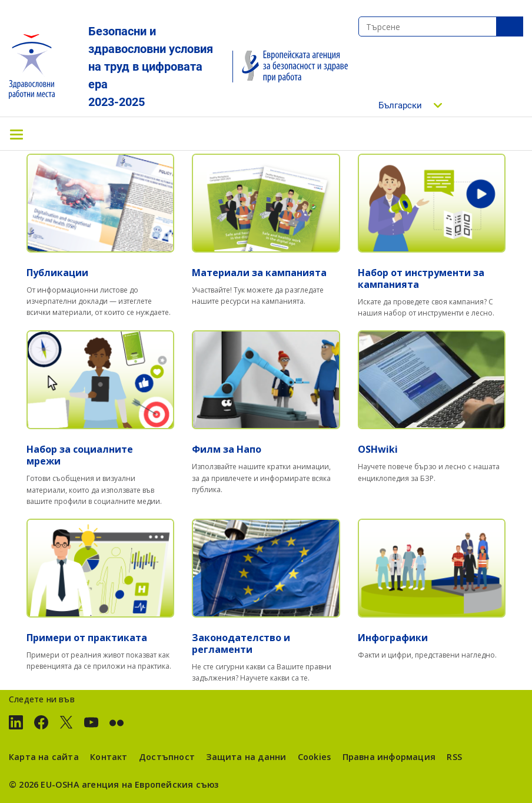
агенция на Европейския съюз (150, 784)
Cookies (314, 757)
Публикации (57, 273)
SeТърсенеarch (510, 26)
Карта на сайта (44, 757)
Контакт (109, 757)
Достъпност (167, 757)
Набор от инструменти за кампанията (421, 278)
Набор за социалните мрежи (80, 455)
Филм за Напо (227, 449)
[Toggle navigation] (16, 134)
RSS (454, 757)
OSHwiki (378, 449)
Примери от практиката (87, 638)
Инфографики (393, 638)
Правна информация (389, 757)
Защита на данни (246, 757)
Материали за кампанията (259, 273)
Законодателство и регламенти (241, 643)
